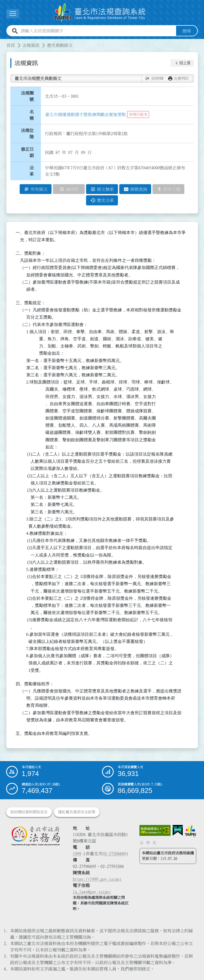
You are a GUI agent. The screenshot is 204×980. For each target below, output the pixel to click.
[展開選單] (13, 14)
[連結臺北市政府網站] (190, 831)
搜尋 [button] (187, 31)
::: (3, 42)
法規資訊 (31, 45)
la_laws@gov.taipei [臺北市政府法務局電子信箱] (92, 892)
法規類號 (27, 96)
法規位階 (27, 134)
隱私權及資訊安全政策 (77, 812)
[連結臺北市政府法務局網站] (35, 836)
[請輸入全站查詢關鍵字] (97, 31)
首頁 (11, 45)
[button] (182, 63)
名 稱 (33, 115)
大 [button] (154, 843)
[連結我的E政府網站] (178, 830)
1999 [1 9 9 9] (77, 854)
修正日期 (27, 152)
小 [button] (142, 843)
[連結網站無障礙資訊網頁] (155, 831)
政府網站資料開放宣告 (29, 812)
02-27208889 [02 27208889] (114, 854)
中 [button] (148, 843)
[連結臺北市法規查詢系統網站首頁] (100, 13)
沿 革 (33, 171)
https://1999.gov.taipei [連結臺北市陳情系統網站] (97, 879)
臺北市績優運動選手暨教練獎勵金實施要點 (86, 114)
